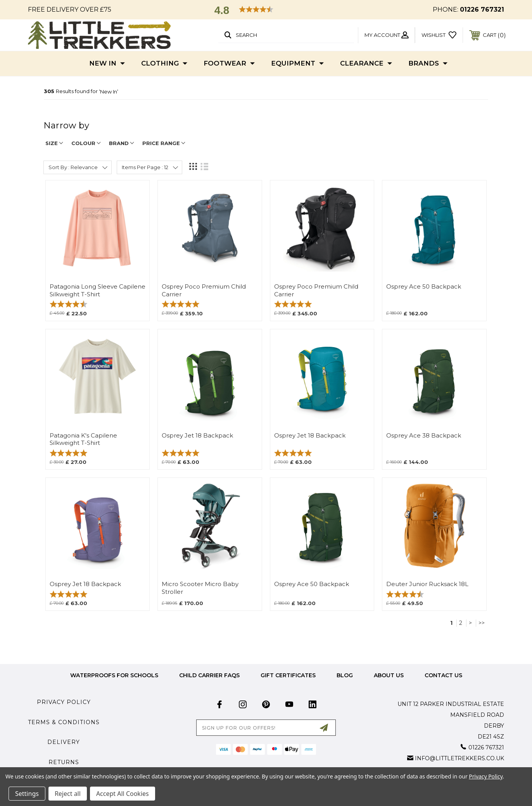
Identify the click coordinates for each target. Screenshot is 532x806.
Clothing (164, 64)
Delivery (64, 742)
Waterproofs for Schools (114, 675)
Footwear (229, 64)
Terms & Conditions (64, 722)
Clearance (366, 64)
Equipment (297, 64)
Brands (428, 64)
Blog (345, 675)
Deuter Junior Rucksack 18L (427, 584)
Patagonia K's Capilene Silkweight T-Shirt (83, 439)
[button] (266, 10)
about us (389, 675)
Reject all (68, 794)
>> (482, 623)
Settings (27, 794)
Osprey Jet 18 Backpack (197, 436)
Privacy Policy (64, 702)
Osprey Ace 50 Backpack (424, 287)
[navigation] (266, 129)
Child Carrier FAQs (209, 675)
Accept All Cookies (123, 794)
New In (107, 64)
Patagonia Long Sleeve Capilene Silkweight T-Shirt (98, 290)
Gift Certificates (288, 675)
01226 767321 (482, 10)
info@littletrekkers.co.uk (459, 758)
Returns (64, 762)
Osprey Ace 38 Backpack (424, 436)
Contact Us (443, 675)
